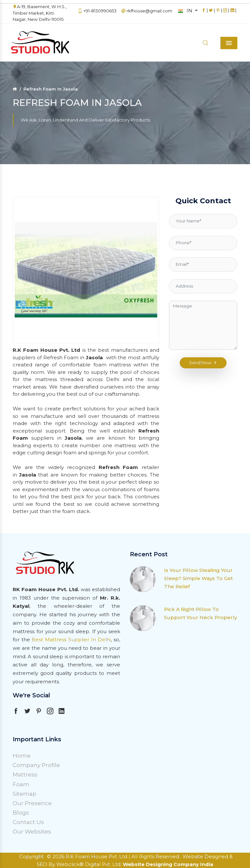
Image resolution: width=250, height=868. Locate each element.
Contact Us (28, 822)
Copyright (31, 856)
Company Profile (36, 765)
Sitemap (25, 794)
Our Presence (32, 803)
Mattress (25, 775)
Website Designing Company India (168, 864)
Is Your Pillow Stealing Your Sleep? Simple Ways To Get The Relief (198, 578)
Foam (21, 784)
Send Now (203, 363)
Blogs (21, 813)
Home (22, 756)
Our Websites (32, 832)
